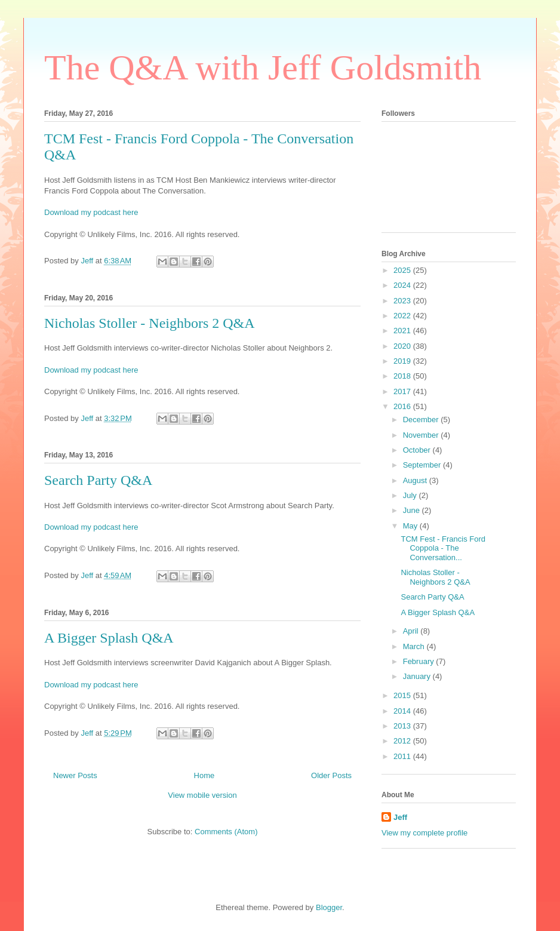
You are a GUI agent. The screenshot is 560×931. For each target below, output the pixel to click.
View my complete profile (424, 833)
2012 (403, 741)
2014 (403, 711)
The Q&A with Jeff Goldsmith (263, 67)
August (416, 480)
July (411, 495)
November (422, 435)
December (422, 420)
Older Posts (331, 775)
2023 (403, 301)
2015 (403, 695)
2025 (403, 270)
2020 (403, 346)
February (420, 661)
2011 (403, 756)
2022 (403, 316)
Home (204, 775)
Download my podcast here (91, 212)
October (418, 450)
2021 (403, 331)
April (412, 631)
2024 (403, 285)
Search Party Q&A (98, 480)
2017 (403, 391)
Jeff (400, 817)
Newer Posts (75, 775)
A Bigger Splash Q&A (109, 638)
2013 (403, 726)
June (413, 510)
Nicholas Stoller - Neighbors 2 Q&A (150, 323)
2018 (403, 376)
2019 (403, 361)
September (423, 465)
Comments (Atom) (226, 832)
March (415, 646)
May (411, 526)
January (418, 676)
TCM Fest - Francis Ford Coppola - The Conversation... (443, 548)
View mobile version (202, 795)
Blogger (329, 907)
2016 (403, 406)
